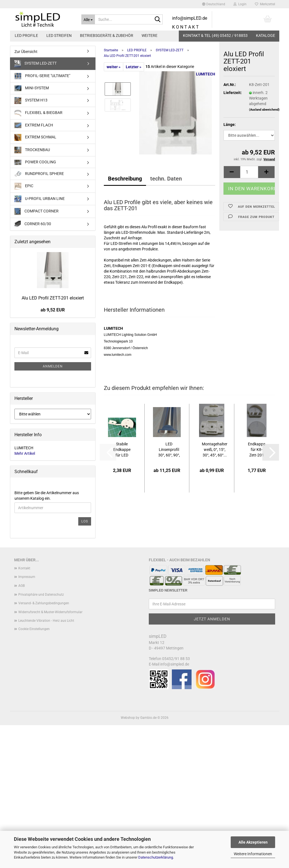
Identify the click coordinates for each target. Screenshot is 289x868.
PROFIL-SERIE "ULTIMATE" (42, 76)
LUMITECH (206, 74)
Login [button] (240, 4)
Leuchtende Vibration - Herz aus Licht (46, 621)
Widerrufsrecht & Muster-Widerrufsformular (50, 612)
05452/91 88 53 (176, 659)
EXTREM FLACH (34, 125)
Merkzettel (265, 4)
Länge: (230, 131)
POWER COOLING (35, 162)
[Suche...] (88, 19)
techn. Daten (166, 179)
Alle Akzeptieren (253, 842)
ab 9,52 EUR (53, 310)
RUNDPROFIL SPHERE (39, 174)
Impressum (27, 577)
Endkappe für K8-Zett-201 (257, 450)
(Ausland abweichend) (264, 116)
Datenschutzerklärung (156, 857)
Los (85, 521)
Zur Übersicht (26, 52)
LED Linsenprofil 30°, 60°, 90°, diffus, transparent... (169, 450)
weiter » (114, 67)
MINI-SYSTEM (32, 88)
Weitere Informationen (253, 854)
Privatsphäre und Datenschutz (41, 595)
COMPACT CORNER (37, 211)
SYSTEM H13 (31, 101)
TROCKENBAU (32, 150)
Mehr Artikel (25, 453)
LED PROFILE (26, 35)
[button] (214, 4)
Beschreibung (125, 179)
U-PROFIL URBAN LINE (40, 199)
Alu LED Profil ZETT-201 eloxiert (53, 298)
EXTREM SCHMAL (35, 137)
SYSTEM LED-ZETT (36, 64)
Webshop (128, 718)
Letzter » (134, 67)
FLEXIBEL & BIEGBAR (38, 113)
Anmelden (53, 366)
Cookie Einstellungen (34, 629)
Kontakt (24, 568)
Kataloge (266, 35)
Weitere (149, 35)
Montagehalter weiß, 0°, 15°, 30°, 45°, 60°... (215, 450)
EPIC (24, 186)
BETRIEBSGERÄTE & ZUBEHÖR (107, 35)
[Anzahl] (249, 178)
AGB (22, 586)
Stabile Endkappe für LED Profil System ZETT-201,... (122, 450)
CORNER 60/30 (33, 224)
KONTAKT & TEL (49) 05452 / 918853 (215, 35)
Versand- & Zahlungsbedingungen (44, 603)
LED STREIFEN (59, 35)
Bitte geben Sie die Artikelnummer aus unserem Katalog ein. (47, 496)
